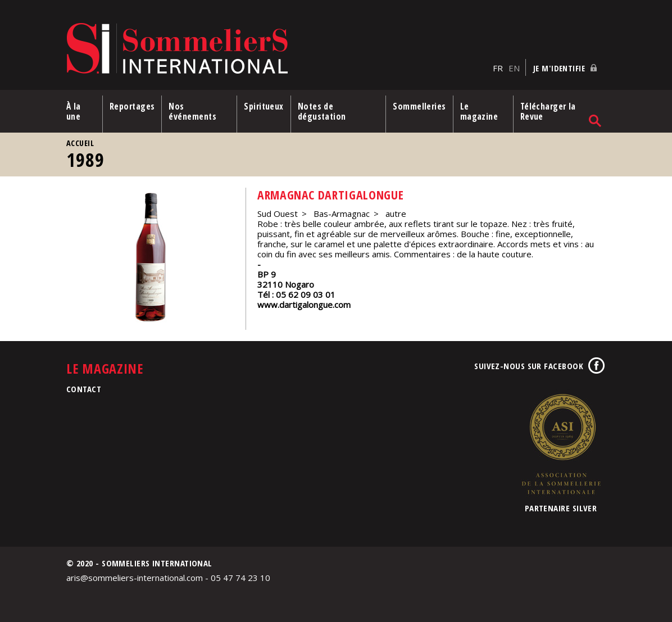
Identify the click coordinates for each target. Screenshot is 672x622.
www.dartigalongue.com (304, 305)
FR (498, 68)
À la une (74, 111)
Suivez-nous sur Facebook (529, 366)
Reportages (132, 106)
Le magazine (479, 111)
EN (514, 68)
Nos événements (192, 111)
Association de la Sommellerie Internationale (561, 444)
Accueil (80, 143)
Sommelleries (419, 106)
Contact (84, 389)
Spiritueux (264, 106)
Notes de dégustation (322, 111)
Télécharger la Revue (548, 111)
